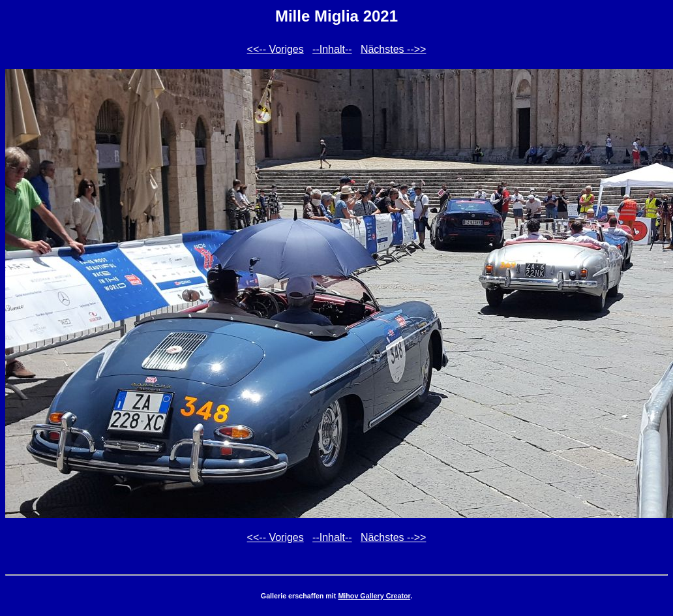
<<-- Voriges (276, 49)
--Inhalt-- (332, 49)
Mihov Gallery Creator (374, 596)
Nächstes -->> (393, 49)
